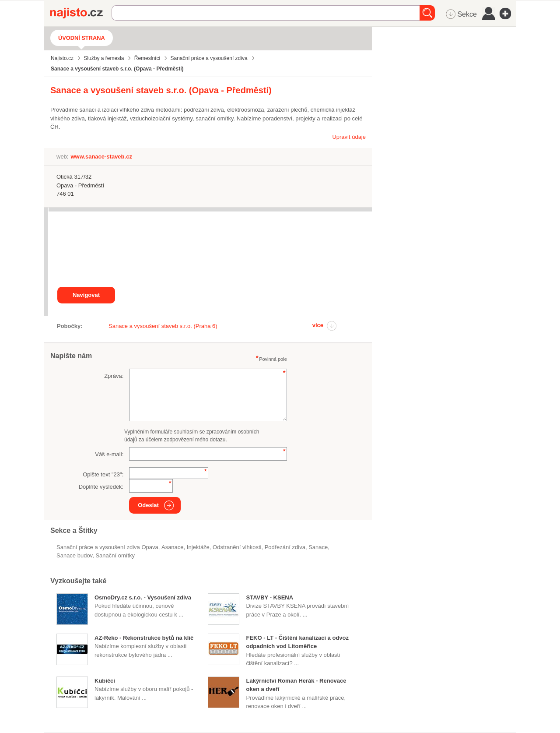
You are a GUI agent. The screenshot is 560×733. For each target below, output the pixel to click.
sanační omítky (115, 555)
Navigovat (86, 295)
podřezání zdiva (285, 547)
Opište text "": (103, 474)
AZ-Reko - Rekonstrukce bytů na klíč (144, 638)
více (318, 325)
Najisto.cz (81, 13)
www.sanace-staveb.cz (101, 157)
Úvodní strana (82, 38)
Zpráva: (114, 376)
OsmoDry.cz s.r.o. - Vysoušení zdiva (143, 597)
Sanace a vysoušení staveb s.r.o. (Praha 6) (163, 326)
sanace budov (74, 555)
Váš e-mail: (109, 454)
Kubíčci (105, 681)
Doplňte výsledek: (101, 487)
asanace (173, 547)
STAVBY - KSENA (269, 597)
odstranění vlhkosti (237, 547)
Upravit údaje (349, 137)
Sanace (318, 547)
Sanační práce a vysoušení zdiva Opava (107, 547)
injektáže (198, 547)
